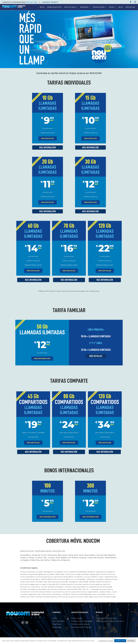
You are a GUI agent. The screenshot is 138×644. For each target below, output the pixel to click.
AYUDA (112, 7)
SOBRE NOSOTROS (54, 7)
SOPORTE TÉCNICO (50, 2)
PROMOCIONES (100, 7)
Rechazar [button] (131, 641)
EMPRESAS (85, 7)
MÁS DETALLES (48, 138)
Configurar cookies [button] (106, 641)
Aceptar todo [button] (120, 641)
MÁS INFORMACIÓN (42, 359)
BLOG (121, 7)
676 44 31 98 (32, 2)
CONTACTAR (130, 7)
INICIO (42, 7)
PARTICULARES (71, 7)
